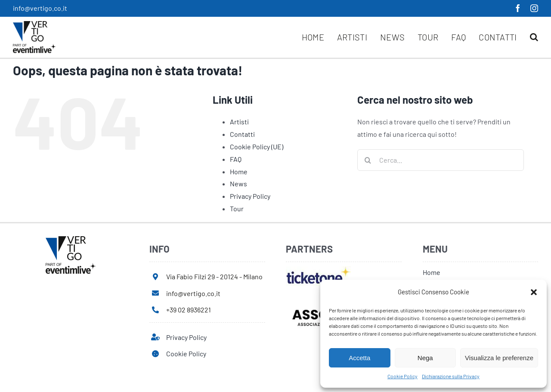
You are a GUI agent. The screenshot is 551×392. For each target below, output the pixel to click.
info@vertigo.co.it (40, 8)
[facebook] (518, 8)
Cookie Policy (402, 376)
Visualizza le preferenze (499, 358)
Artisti (239, 122)
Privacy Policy (250, 196)
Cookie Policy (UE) (257, 147)
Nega (425, 358)
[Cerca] (368, 160)
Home (239, 171)
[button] (534, 292)
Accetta (359, 358)
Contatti (242, 134)
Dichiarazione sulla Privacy (451, 376)
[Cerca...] (441, 160)
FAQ (236, 159)
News (238, 184)
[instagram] (534, 8)
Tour (237, 208)
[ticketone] (318, 270)
